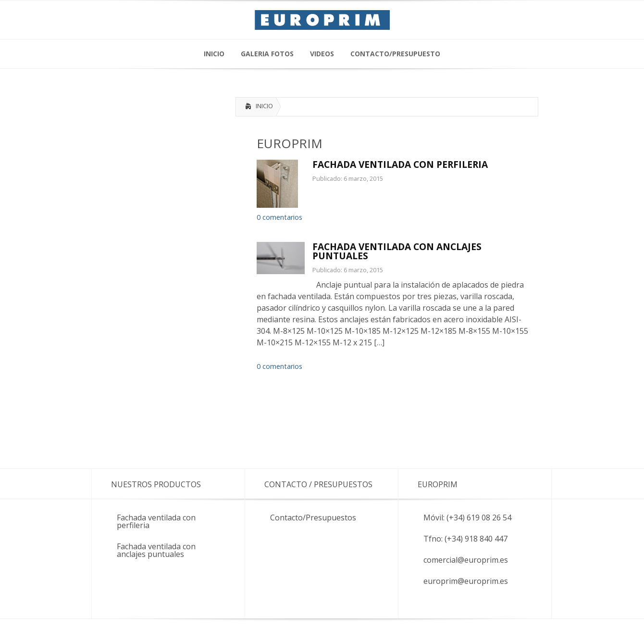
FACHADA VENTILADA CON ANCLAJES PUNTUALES (397, 251)
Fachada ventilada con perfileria (156, 521)
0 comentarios (279, 217)
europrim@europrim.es (466, 581)
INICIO (264, 106)
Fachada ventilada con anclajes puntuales (156, 550)
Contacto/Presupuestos (313, 518)
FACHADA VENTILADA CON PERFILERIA (400, 164)
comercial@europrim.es (466, 560)
